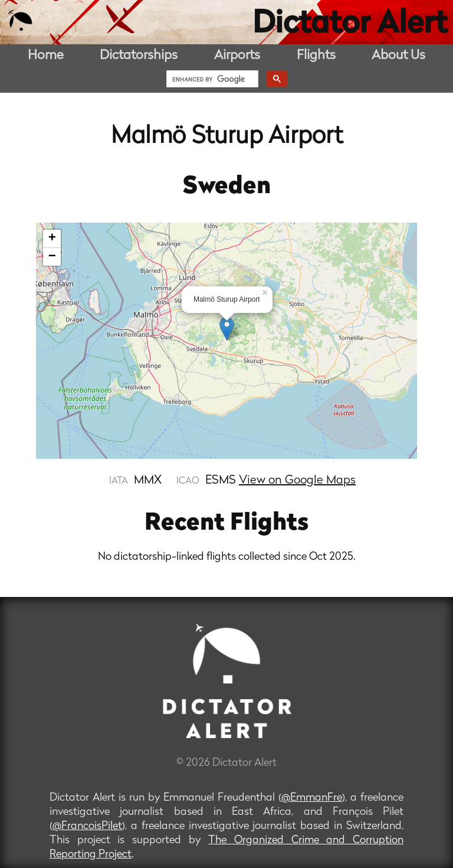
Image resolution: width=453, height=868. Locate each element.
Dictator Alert (350, 25)
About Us (398, 56)
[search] (211, 79)
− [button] (52, 257)
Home (46, 56)
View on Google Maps (297, 481)
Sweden (227, 187)
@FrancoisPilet (87, 826)
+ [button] (52, 239)
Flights (316, 56)
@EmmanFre (312, 798)
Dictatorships (139, 56)
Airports (237, 56)
